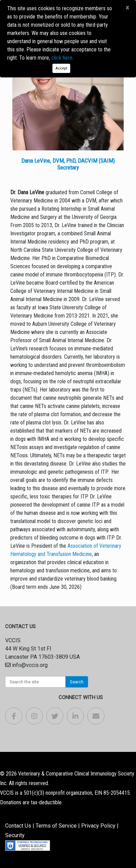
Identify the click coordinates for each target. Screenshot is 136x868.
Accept (61, 68)
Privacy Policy (98, 826)
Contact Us (18, 826)
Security (15, 835)
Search (77, 682)
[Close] (127, 8)
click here (62, 58)
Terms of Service (56, 826)
